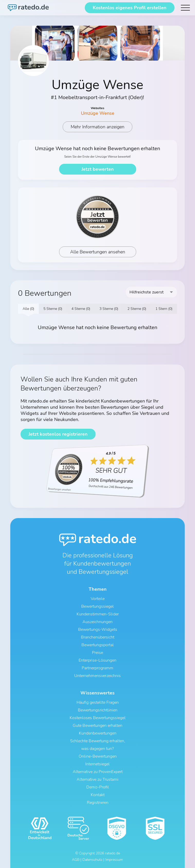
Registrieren (98, 803)
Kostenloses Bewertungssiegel (98, 718)
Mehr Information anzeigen (97, 127)
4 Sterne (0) (81, 309)
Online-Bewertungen (98, 756)
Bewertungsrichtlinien (98, 710)
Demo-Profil (98, 787)
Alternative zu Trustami (97, 779)
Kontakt (98, 795)
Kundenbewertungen (98, 733)
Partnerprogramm (97, 668)
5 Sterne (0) (53, 309)
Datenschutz (92, 860)
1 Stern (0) (164, 309)
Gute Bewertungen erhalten (97, 726)
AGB (76, 860)
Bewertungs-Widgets (98, 629)
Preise (97, 653)
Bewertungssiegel (97, 606)
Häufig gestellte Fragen (98, 702)
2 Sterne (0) (137, 309)
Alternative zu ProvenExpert (98, 772)
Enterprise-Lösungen (97, 660)
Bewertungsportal (98, 645)
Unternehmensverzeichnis (97, 676)
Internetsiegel (97, 764)
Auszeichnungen (97, 622)
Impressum (114, 860)
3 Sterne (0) (109, 309)
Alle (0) (28, 309)
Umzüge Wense (98, 113)
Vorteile (98, 599)
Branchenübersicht (98, 637)
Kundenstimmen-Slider (98, 614)
